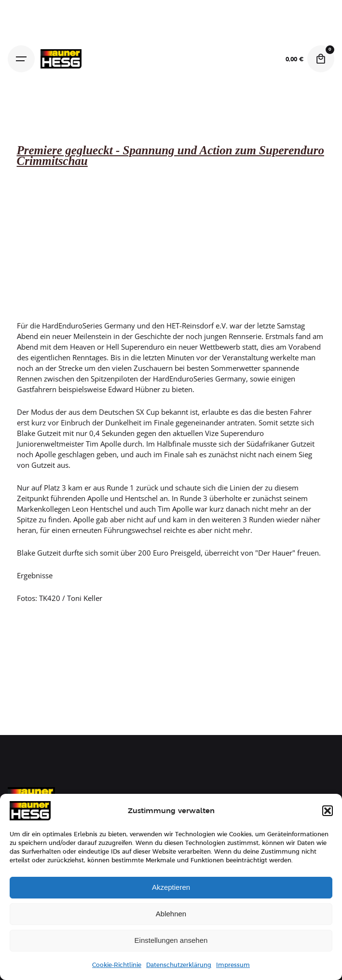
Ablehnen (171, 914)
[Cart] (321, 59)
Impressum (233, 965)
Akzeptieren (171, 887)
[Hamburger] (21, 59)
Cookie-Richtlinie (117, 965)
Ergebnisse (35, 575)
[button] (328, 811)
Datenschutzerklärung (179, 965)
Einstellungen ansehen (171, 940)
